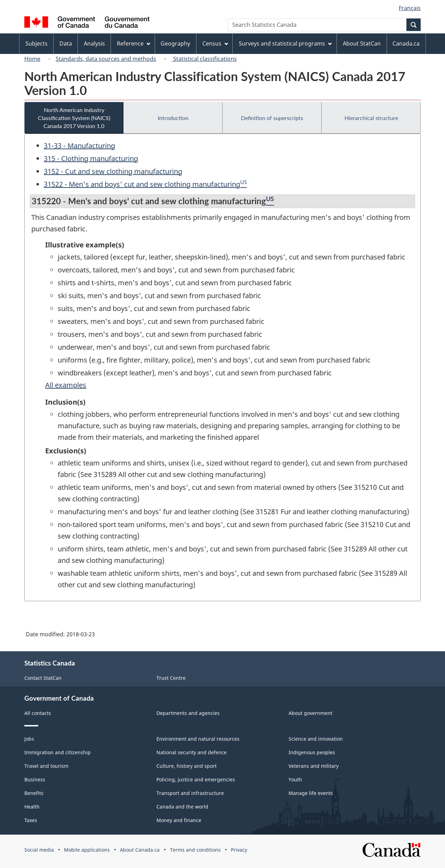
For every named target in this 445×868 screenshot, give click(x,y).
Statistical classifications (204, 59)
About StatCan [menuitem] (362, 43)
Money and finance (179, 820)
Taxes (31, 820)
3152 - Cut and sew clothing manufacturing (113, 171)
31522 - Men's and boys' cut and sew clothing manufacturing (142, 184)
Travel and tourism (46, 766)
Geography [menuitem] (175, 43)
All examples (66, 385)
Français (410, 8)
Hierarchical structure (371, 118)
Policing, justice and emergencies (196, 779)
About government (310, 713)
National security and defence (192, 752)
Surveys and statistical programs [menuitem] (285, 43)
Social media (39, 850)
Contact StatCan (43, 678)
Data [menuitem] (66, 43)
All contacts (38, 713)
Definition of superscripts (272, 118)
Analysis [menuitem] (94, 43)
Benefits (34, 793)
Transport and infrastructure (190, 793)
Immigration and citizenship (58, 752)
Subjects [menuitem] (37, 43)
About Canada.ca (140, 850)
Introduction (173, 118)
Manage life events (311, 793)
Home (32, 59)
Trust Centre (171, 678)
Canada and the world (182, 807)
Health (32, 807)
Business (35, 779)
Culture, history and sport (187, 766)
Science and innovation (316, 739)
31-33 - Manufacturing (79, 146)
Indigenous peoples (312, 752)
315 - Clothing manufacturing (91, 158)
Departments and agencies (188, 713)
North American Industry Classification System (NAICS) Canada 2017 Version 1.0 (74, 118)
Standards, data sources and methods (106, 59)
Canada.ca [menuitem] (406, 43)
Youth (295, 779)
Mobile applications (87, 850)
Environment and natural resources (198, 739)
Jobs (29, 739)
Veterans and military (314, 766)
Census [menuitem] (215, 43)
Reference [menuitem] (133, 43)
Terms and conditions (195, 850)
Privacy (239, 850)
